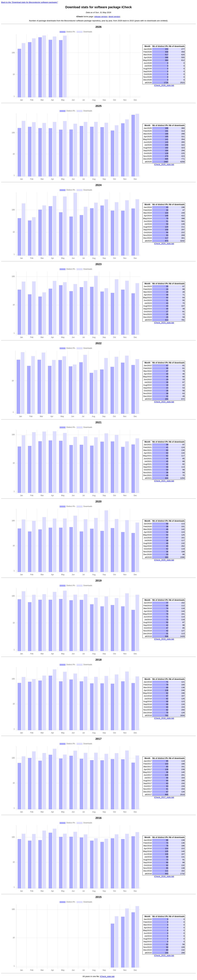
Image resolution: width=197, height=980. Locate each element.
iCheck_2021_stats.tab (164, 481)
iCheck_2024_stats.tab (164, 244)
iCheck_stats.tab (107, 977)
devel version (114, 17)
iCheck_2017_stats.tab (164, 798)
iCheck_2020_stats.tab (164, 560)
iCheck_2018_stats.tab (164, 719)
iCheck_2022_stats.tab (164, 402)
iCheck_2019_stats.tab (164, 639)
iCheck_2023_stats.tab (164, 323)
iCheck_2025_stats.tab (164, 164)
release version (101, 17)
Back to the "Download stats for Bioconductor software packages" (30, 2)
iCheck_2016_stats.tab (164, 877)
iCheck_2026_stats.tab (164, 85)
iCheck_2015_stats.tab (164, 956)
